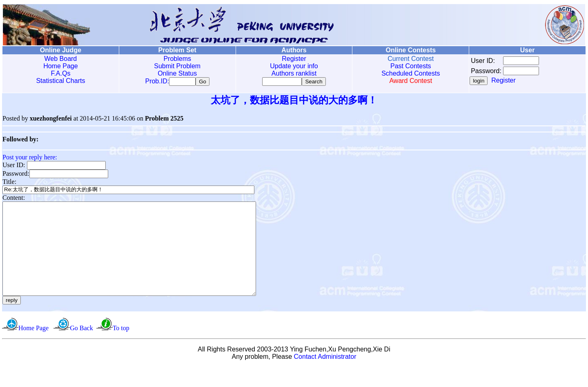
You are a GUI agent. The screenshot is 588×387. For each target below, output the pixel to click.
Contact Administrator (325, 377)
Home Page (61, 66)
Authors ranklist (294, 73)
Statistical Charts (60, 81)
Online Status (177, 73)
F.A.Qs (60, 73)
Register (294, 59)
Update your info (294, 66)
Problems (177, 59)
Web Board (61, 59)
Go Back (81, 348)
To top (121, 348)
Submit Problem (177, 66)
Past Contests (411, 66)
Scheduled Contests (411, 73)
